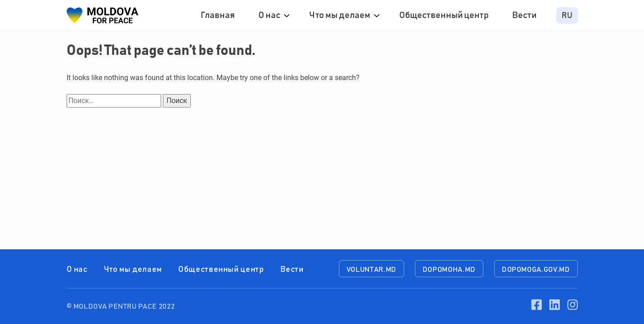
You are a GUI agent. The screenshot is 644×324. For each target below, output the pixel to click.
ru (567, 16)
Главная (218, 15)
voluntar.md (372, 270)
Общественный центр (444, 15)
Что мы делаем (340, 15)
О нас (269, 15)
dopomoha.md (449, 270)
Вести (524, 15)
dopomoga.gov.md (536, 270)
